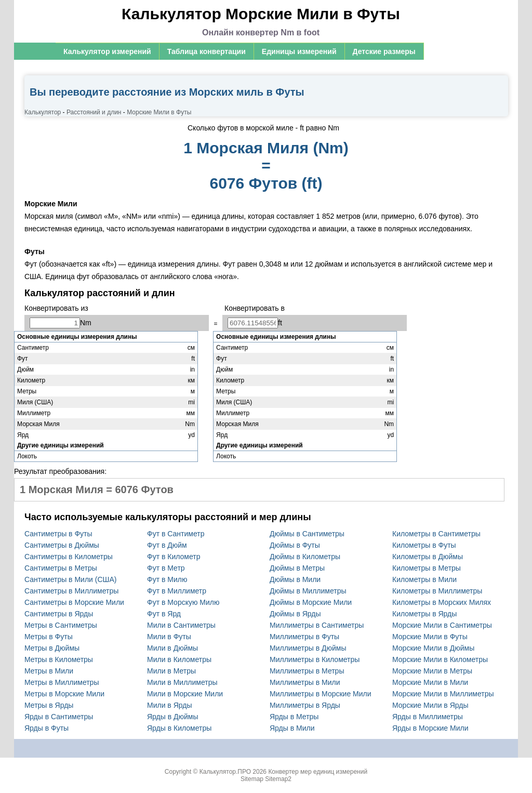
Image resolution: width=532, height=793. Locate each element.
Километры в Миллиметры (437, 591)
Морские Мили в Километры (440, 659)
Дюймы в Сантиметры (307, 534)
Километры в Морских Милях (442, 602)
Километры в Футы (424, 545)
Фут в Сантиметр (176, 534)
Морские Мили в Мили (430, 682)
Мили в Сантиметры (181, 625)
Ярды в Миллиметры (428, 717)
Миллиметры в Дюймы (308, 648)
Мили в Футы (169, 637)
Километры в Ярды (424, 614)
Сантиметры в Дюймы (62, 545)
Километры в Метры (427, 568)
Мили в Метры (171, 671)
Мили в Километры (179, 659)
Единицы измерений (299, 51)
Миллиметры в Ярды (305, 705)
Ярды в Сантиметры (59, 717)
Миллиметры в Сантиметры (317, 625)
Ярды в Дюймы (173, 717)
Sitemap (252, 779)
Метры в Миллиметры (62, 682)
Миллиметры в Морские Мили (321, 694)
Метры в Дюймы (52, 648)
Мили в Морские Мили (185, 694)
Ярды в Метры (294, 717)
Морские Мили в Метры (432, 671)
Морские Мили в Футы (430, 637)
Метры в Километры (59, 659)
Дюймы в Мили (295, 579)
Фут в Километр (174, 557)
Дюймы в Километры (305, 557)
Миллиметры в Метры (307, 671)
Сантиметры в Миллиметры (71, 591)
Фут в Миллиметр (177, 591)
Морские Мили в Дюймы (433, 648)
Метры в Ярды (49, 705)
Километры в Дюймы (428, 557)
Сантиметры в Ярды (59, 614)
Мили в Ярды (170, 705)
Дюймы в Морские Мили (311, 602)
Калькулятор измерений (107, 51)
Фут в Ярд (164, 614)
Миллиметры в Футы (304, 637)
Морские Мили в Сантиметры (442, 625)
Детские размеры (384, 51)
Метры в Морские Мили (64, 694)
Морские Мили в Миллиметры (443, 694)
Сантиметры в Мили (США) (70, 579)
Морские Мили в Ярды (430, 705)
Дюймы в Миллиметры (308, 591)
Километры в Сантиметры (436, 534)
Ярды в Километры (179, 728)
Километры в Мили (424, 579)
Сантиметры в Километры (69, 557)
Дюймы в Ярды (295, 614)
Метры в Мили (49, 671)
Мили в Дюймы (172, 648)
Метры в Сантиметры (61, 625)
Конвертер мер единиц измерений (318, 772)
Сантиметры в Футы (58, 534)
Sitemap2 (278, 779)
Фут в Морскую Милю (183, 602)
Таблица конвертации (207, 51)
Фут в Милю (167, 579)
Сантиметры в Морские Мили (74, 602)
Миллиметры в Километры (315, 659)
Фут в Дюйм (167, 545)
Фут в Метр (166, 568)
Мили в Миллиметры (182, 682)
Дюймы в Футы (295, 545)
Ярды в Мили (292, 728)
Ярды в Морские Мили (430, 728)
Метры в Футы (49, 637)
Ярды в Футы (46, 728)
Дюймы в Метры (297, 568)
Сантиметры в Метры (61, 568)
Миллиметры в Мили (305, 682)
